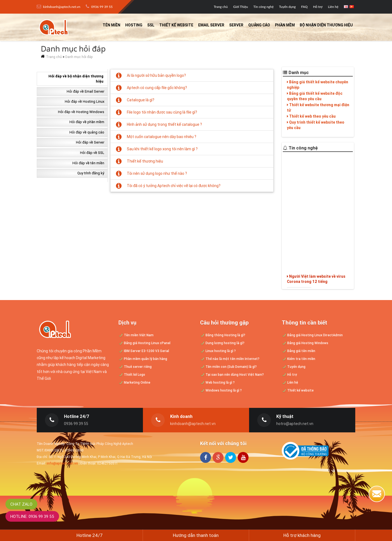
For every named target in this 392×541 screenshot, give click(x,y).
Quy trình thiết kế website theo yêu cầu (316, 125)
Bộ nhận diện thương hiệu (326, 25)
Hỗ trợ (318, 7)
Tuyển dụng (287, 7)
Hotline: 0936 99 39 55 (32, 516)
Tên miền (111, 25)
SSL (151, 25)
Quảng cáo (259, 25)
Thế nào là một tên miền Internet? (230, 359)
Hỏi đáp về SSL (92, 153)
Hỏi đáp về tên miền (88, 163)
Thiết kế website (176, 25)
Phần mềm (285, 25)
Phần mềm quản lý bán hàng (143, 359)
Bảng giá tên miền (298, 351)
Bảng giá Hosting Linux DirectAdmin (312, 335)
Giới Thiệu (241, 7)
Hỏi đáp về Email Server (85, 91)
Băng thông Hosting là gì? (223, 335)
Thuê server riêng (135, 367)
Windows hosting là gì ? (221, 390)
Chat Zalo (21, 504)
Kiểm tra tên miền (298, 359)
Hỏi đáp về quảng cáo (87, 132)
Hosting (134, 25)
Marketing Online (134, 382)
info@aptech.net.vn (62, 463)
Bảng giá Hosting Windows (305, 343)
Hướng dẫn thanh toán (196, 535)
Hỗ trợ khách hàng (302, 535)
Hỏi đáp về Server (90, 142)
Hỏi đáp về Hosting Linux (85, 101)
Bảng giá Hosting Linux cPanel (144, 343)
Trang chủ (221, 7)
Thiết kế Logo (132, 375)
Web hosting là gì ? (217, 382)
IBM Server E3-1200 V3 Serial (144, 351)
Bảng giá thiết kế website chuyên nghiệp (318, 85)
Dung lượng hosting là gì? (222, 343)
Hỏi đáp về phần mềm (87, 122)
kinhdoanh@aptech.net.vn (59, 6)
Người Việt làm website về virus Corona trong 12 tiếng (316, 284)
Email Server (211, 25)
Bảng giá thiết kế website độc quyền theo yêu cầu (315, 96)
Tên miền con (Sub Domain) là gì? (228, 367)
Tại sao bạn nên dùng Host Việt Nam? (232, 375)
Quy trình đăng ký (91, 173)
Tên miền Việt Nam (136, 335)
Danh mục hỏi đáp (79, 57)
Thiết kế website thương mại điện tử (318, 108)
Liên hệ (333, 7)
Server (236, 25)
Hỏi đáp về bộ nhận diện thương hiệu (76, 79)
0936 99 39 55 (99, 6)
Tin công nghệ (264, 7)
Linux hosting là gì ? (218, 351)
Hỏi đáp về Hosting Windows (81, 112)
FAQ (304, 7)
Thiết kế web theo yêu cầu (311, 116)
